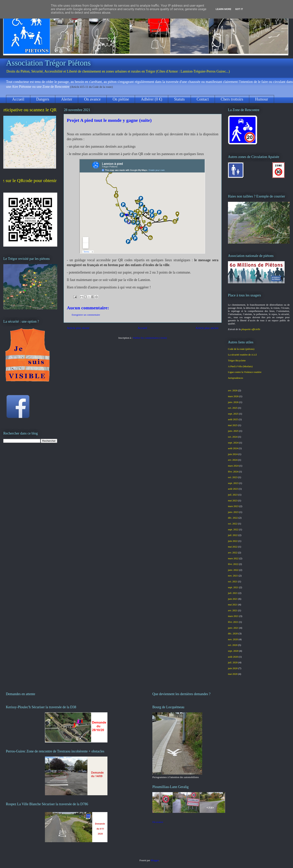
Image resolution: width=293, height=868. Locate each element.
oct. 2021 (233, 581)
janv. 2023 (233, 512)
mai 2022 (233, 547)
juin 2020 (233, 668)
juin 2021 (233, 599)
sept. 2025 (233, 414)
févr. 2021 (233, 622)
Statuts (179, 99)
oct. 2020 (233, 645)
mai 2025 (233, 425)
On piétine (121, 99)
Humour (262, 99)
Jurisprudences (235, 378)
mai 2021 (233, 605)
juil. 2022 (233, 535)
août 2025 (233, 419)
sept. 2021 (233, 587)
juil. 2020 (233, 662)
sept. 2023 (233, 483)
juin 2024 (233, 454)
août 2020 (233, 657)
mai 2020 (233, 674)
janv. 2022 (233, 570)
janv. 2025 (233, 431)
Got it (239, 9)
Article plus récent (78, 328)
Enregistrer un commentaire (86, 315)
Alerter (67, 99)
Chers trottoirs (232, 99)
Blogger (155, 860)
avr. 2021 (233, 610)
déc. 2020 (233, 633)
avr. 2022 (233, 552)
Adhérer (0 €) (151, 99)
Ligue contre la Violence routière (245, 372)
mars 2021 (233, 616)
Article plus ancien (207, 328)
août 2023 (233, 489)
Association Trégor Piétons (48, 63)
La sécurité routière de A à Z (242, 355)
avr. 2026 (233, 390)
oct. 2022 (233, 524)
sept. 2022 (233, 529)
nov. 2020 (233, 639)
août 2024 (233, 448)
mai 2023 (233, 500)
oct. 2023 (233, 477)
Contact (203, 99)
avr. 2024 (233, 460)
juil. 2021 (233, 593)
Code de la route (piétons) (241, 349)
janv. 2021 (233, 628)
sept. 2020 (233, 651)
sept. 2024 (233, 443)
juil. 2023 (233, 495)
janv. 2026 (233, 402)
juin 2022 (233, 541)
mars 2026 (233, 396)
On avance (92, 99)
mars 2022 (233, 558)
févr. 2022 (233, 564)
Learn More (223, 9)
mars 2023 (233, 506)
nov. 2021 (233, 576)
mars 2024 (233, 466)
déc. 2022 (233, 518)
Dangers (43, 99)
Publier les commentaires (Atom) (150, 338)
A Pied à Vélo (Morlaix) (240, 366)
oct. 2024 (233, 437)
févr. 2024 (233, 472)
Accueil (18, 99)
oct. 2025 (233, 408)
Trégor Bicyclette (237, 360)
